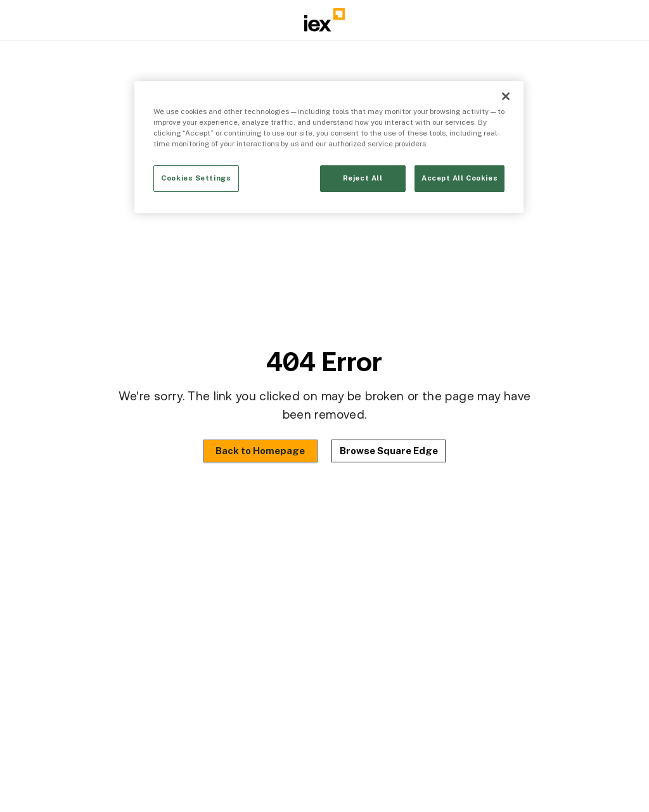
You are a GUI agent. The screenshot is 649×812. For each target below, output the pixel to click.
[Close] (506, 96)
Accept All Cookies (459, 178)
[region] (329, 147)
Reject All (363, 178)
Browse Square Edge (389, 451)
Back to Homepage (260, 451)
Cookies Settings (196, 178)
